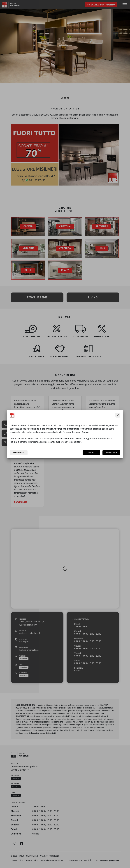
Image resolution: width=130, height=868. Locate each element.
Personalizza (19, 453)
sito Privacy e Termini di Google (73, 432)
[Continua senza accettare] (118, 415)
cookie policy (39, 432)
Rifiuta (91, 453)
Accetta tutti (111, 453)
